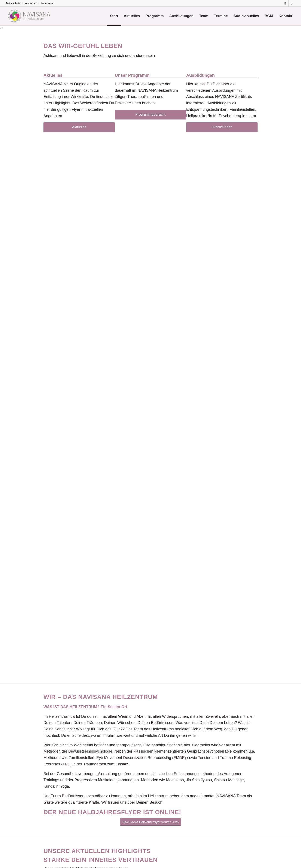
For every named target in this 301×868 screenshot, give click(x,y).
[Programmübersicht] (150, 114)
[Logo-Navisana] (29, 16)
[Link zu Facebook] (285, 3)
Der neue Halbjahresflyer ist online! (112, 812)
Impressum (47, 3)
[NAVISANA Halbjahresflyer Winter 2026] (150, 822)
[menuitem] (14, 3)
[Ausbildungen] (222, 127)
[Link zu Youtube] (292, 3)
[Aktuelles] (79, 127)
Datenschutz (13, 3)
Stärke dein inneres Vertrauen (101, 860)
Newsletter (31, 3)
